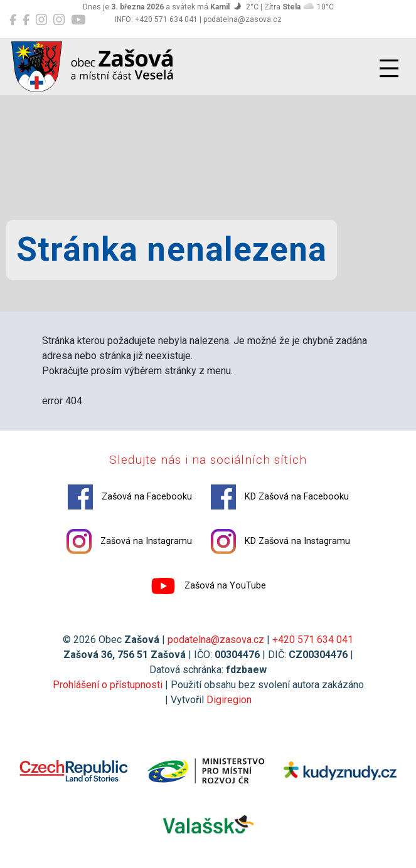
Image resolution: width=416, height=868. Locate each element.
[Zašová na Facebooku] (13, 20)
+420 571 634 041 (313, 640)
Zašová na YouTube (208, 586)
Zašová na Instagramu (129, 541)
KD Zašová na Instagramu (280, 541)
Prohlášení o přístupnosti (108, 685)
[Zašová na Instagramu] (41, 20)
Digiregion (229, 700)
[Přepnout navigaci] (389, 68)
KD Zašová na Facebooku (280, 497)
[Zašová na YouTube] (78, 20)
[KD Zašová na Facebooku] (26, 20)
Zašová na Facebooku (130, 497)
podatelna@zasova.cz (216, 640)
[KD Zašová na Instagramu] (59, 20)
